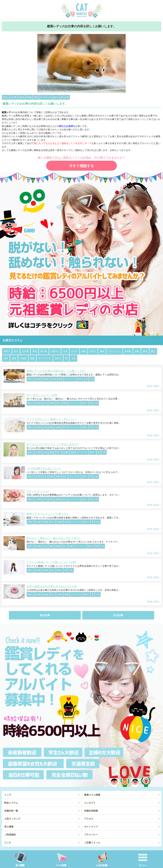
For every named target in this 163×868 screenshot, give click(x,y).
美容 (6, 358)
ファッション (114, 351)
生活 (16, 351)
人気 (73, 358)
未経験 (128, 351)
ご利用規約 (10, 835)
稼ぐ (153, 351)
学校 (34, 351)
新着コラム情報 (92, 795)
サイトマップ (91, 827)
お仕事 (25, 351)
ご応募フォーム (92, 843)
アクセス (89, 819)
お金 (65, 351)
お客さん (55, 351)
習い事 (44, 351)
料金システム (11, 803)
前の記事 (45, 615)
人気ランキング (12, 819)
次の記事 (118, 615)
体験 (84, 351)
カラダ (74, 351)
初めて (58, 358)
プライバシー (91, 835)
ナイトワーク (45, 358)
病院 (145, 351)
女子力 (93, 351)
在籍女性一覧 (11, 811)
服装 (102, 351)
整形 (14, 358)
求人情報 (9, 827)
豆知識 (23, 358)
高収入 (7, 351)
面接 (32, 358)
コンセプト (90, 803)
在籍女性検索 (91, 811)
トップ (8, 795)
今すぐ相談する (81, 166)
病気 (137, 351)
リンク (8, 843)
